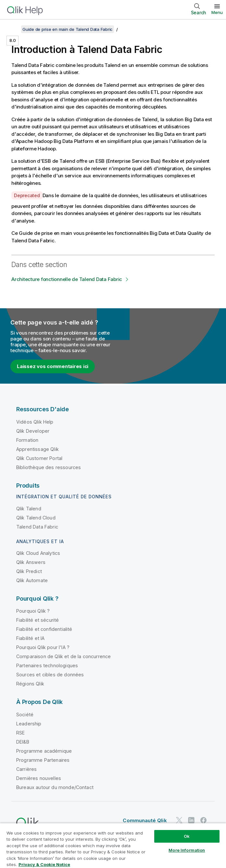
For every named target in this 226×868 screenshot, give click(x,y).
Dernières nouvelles (39, 778)
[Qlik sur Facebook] (204, 820)
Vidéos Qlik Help (35, 422)
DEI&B (23, 742)
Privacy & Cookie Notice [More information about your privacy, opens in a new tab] (44, 864)
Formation (27, 440)
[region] (113, 845)
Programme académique (44, 751)
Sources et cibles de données (50, 675)
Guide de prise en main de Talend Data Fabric (68, 29)
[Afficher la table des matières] (13, 29)
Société (25, 715)
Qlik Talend (29, 509)
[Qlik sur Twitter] (179, 820)
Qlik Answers (31, 562)
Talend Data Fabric (37, 527)
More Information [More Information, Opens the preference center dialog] (187, 850)
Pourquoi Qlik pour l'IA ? (43, 647)
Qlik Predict (29, 571)
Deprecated (27, 195)
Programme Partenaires (43, 760)
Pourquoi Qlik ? (33, 611)
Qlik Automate (32, 580)
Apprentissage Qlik (38, 449)
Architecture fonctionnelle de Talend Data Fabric (67, 279)
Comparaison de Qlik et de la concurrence (63, 656)
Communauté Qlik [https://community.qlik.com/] (145, 820)
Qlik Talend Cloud (36, 518)
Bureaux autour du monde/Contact (55, 787)
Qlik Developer (33, 431)
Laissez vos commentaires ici (53, 366)
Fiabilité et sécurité (38, 620)
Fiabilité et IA (30, 638)
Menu (217, 12)
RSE (20, 733)
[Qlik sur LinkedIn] (191, 820)
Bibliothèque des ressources (49, 467)
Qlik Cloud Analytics (38, 553)
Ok (187, 836)
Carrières (26, 769)
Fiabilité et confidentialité (44, 629)
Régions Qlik (30, 684)
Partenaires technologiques (47, 665)
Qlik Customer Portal (39, 458)
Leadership (29, 724)
